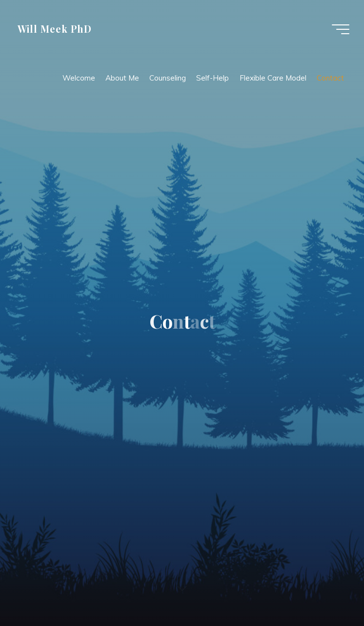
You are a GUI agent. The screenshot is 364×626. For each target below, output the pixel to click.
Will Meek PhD (55, 29)
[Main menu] (341, 29)
